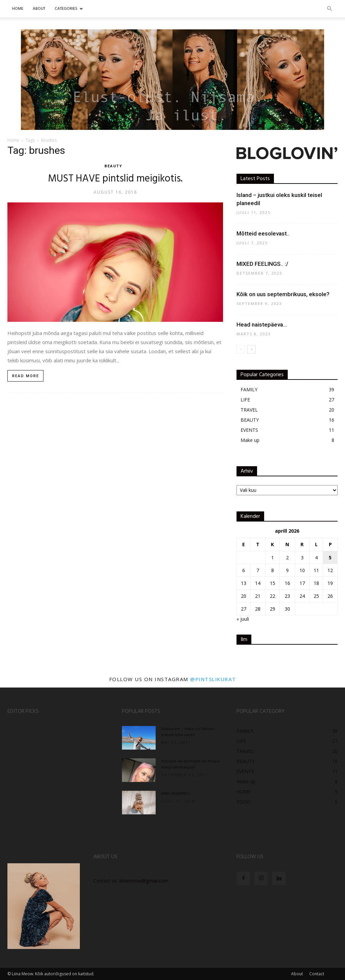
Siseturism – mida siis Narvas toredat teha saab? (188, 732)
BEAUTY (114, 166)
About (297, 974)
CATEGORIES (69, 9)
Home (18, 9)
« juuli (243, 619)
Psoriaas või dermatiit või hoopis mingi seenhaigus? (191, 764)
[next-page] (252, 349)
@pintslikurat (213, 679)
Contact (317, 974)
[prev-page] (241, 349)
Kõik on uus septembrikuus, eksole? (283, 294)
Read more (26, 376)
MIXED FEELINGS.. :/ (262, 264)
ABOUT (39, 9)
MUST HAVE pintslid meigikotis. (115, 179)
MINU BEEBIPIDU (176, 794)
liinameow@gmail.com (144, 881)
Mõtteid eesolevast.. (263, 233)
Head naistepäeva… (262, 325)
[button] (330, 9)
